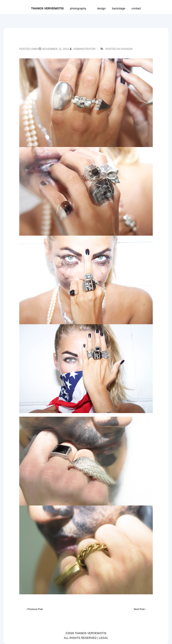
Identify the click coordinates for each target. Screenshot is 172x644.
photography (80, 8)
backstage (119, 8)
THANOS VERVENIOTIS (47, 8)
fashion (127, 49)
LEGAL (104, 638)
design (101, 8)
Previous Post (35, 609)
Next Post (139, 609)
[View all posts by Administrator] (83, 49)
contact (136, 8)
